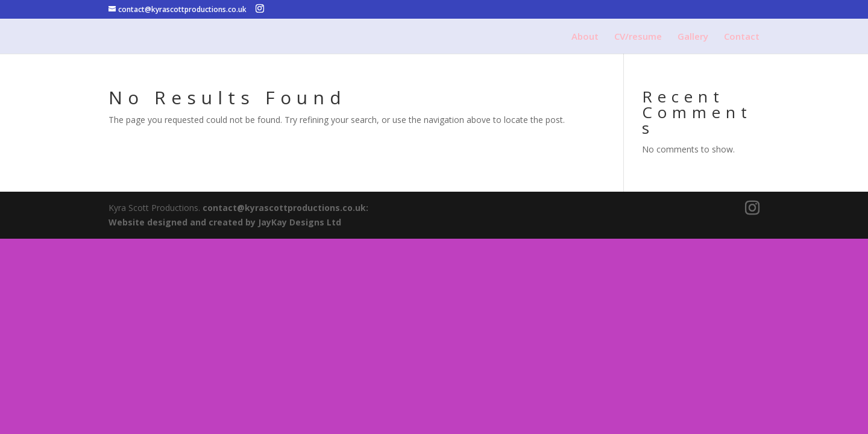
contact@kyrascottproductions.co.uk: (285, 208)
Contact (742, 37)
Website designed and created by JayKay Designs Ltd (225, 222)
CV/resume (638, 37)
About (585, 37)
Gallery (693, 37)
